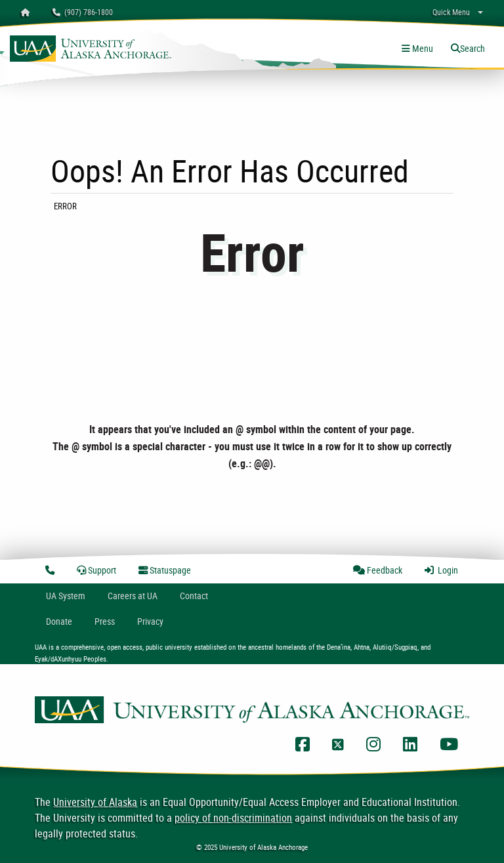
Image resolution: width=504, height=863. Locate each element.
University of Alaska (95, 802)
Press (105, 621)
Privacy (150, 621)
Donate (59, 621)
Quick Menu (451, 12)
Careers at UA (133, 596)
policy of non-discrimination (233, 818)
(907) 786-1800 (83, 12)
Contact (194, 596)
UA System (66, 596)
